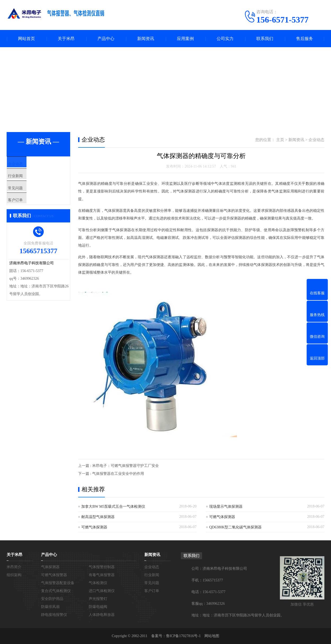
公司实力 (225, 39)
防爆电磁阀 (98, 607)
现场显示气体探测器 (226, 507)
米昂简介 (14, 567)
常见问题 (27, 196)
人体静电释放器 (102, 615)
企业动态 (27, 164)
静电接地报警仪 (54, 615)
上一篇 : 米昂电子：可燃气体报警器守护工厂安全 (118, 466)
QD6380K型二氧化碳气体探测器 (235, 527)
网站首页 (26, 39)
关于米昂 (66, 39)
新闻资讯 (146, 39)
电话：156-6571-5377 (208, 592)
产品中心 (106, 39)
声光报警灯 (98, 599)
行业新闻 (27, 180)
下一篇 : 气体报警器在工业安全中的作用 (111, 474)
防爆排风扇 (50, 607)
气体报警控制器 (102, 567)
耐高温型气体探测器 (98, 517)
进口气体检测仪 (102, 591)
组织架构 (14, 575)
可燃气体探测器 (222, 517)
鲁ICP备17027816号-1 (183, 636)
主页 (280, 140)
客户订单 (27, 211)
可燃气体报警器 (54, 575)
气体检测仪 (98, 583)
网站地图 (212, 636)
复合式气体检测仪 (56, 591)
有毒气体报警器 (102, 575)
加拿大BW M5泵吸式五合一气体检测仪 (113, 507)
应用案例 (185, 39)
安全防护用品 (52, 599)
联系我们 (265, 39)
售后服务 (305, 39)
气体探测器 (50, 567)
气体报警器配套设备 (58, 583)
